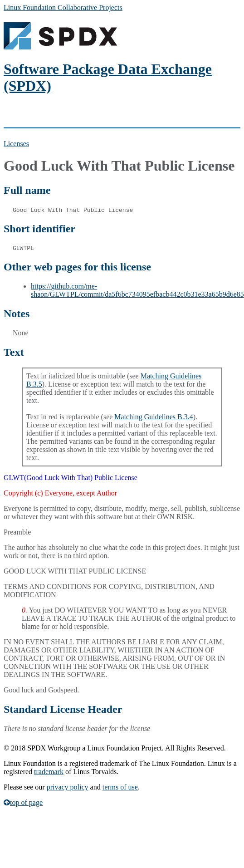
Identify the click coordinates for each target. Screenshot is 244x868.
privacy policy (68, 787)
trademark (49, 772)
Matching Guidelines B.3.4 (154, 417)
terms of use (120, 787)
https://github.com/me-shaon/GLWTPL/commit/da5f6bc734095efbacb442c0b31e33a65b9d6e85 (137, 290)
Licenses (16, 144)
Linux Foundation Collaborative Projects (63, 7)
